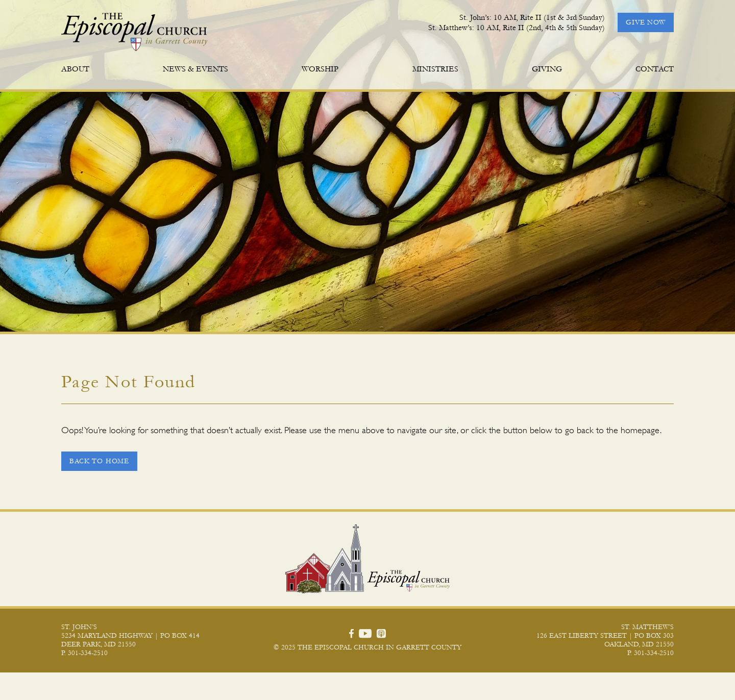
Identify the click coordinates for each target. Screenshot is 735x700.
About (75, 69)
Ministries (435, 69)
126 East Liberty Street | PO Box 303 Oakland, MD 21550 (605, 668)
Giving (547, 69)
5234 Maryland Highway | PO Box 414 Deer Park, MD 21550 (130, 668)
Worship (320, 69)
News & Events (195, 69)
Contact (655, 69)
